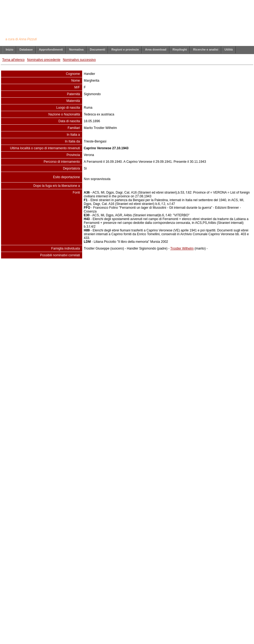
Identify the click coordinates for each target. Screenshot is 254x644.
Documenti (97, 49)
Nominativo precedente (44, 60)
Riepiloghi (180, 49)
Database (26, 49)
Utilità (229, 49)
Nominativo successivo (79, 60)
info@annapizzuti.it (138, 270)
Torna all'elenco (13, 60)
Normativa (76, 49)
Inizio (9, 49)
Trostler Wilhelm (182, 248)
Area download (156, 49)
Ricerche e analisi (206, 49)
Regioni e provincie (125, 49)
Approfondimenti (51, 49)
